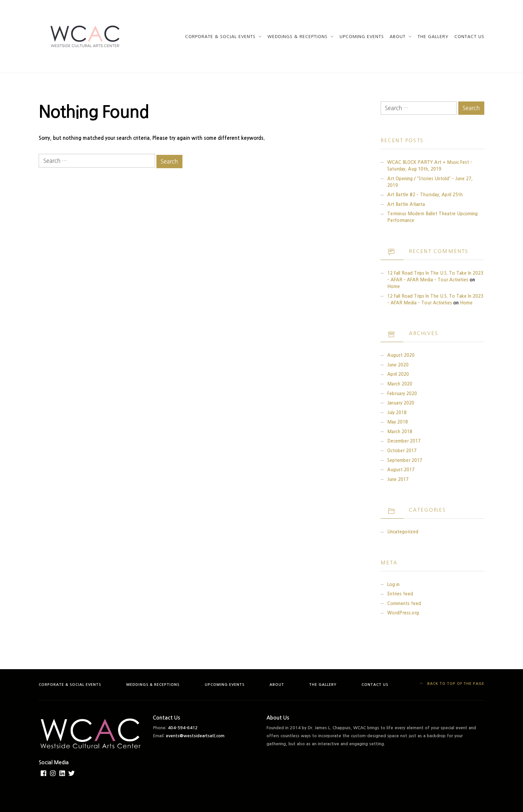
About (398, 37)
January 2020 (401, 403)
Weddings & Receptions (298, 37)
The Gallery (433, 37)
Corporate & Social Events (220, 37)
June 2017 (398, 479)
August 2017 (401, 470)
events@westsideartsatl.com (195, 736)
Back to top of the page (452, 684)
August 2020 (401, 355)
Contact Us (469, 37)
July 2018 (397, 413)
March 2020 (400, 384)
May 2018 (398, 422)
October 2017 (402, 451)
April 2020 (398, 374)
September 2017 (405, 460)
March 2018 (400, 432)
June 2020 (398, 365)
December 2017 (404, 441)
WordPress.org (403, 613)
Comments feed (404, 604)
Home (394, 287)
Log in (393, 585)
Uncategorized (403, 532)
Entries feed (400, 594)
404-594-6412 (183, 728)
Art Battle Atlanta (406, 204)
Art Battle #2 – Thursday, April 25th (425, 195)
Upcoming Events (362, 37)
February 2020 (402, 394)
